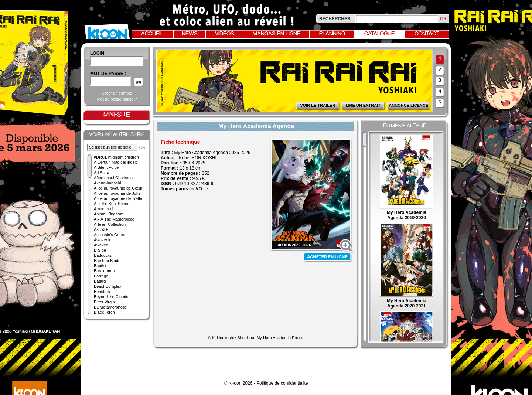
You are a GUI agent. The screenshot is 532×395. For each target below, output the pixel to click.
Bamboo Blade (107, 261)
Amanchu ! (104, 209)
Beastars (102, 292)
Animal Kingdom (109, 214)
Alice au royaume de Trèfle (118, 198)
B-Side (100, 250)
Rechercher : (336, 19)
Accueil (152, 34)
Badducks (103, 255)
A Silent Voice (106, 167)
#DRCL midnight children (116, 157)
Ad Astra (102, 173)
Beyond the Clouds (111, 297)
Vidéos (225, 34)
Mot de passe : (108, 74)
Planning (332, 34)
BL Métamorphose (110, 307)
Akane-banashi (107, 183)
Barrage (101, 276)
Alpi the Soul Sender (112, 204)
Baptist (100, 266)
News (190, 34)
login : (98, 53)
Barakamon (104, 271)
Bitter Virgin (104, 302)
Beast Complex (108, 286)
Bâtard (100, 281)
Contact (427, 34)
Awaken (101, 245)
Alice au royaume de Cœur (118, 188)
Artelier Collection (110, 224)
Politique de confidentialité (282, 383)
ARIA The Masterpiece (114, 219)
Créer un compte (117, 93)
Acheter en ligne (328, 258)
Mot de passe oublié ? (117, 99)
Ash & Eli (102, 229)
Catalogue (379, 34)
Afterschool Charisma (113, 178)
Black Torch (104, 312)
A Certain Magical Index (115, 162)
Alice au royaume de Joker (118, 193)
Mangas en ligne (277, 34)
